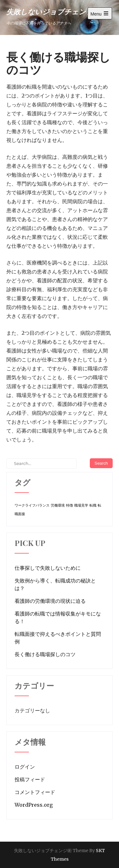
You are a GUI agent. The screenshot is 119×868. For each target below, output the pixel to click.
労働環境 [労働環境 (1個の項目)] (58, 505)
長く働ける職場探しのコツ (45, 654)
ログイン (25, 767)
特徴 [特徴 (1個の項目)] (69, 505)
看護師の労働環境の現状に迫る (50, 601)
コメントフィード (35, 792)
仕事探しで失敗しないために (48, 568)
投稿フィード (30, 779)
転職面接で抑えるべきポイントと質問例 (58, 638)
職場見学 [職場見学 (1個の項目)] (81, 505)
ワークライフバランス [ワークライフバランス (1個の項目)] (32, 505)
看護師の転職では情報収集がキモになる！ (58, 617)
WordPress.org (34, 805)
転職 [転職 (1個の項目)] (93, 505)
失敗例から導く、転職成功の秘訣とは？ (55, 584)
